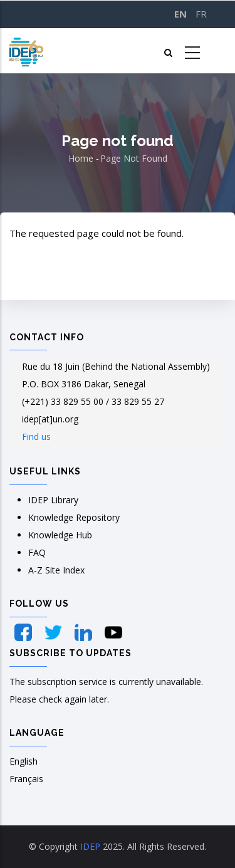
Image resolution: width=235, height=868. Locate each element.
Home (81, 158)
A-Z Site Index (56, 570)
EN (180, 14)
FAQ (37, 552)
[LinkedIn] (85, 632)
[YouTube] (113, 632)
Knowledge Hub (60, 535)
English (23, 761)
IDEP (90, 846)
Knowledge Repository (74, 517)
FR (201, 14)
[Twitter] (55, 632)
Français (26, 779)
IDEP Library (53, 500)
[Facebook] (24, 632)
